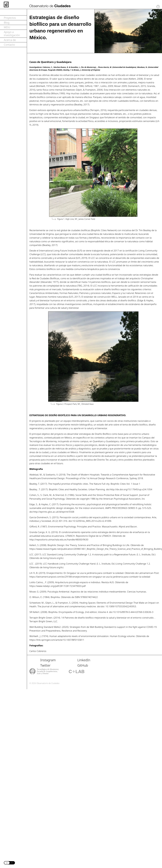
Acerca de (10, 40)
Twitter (45, 665)
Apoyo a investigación (12, 34)
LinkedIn (84, 660)
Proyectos (10, 18)
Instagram (48, 660)
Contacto (9, 45)
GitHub (83, 665)
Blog (7, 23)
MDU (7, 27)
